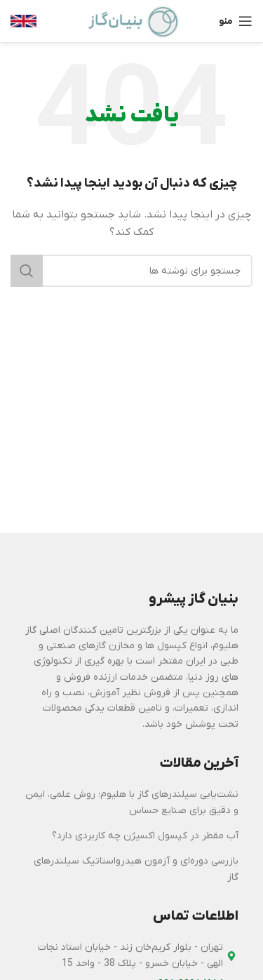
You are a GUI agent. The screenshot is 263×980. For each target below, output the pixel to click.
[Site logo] (132, 21)
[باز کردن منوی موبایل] (236, 21)
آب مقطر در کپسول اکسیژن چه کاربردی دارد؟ (145, 836)
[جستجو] (131, 271)
